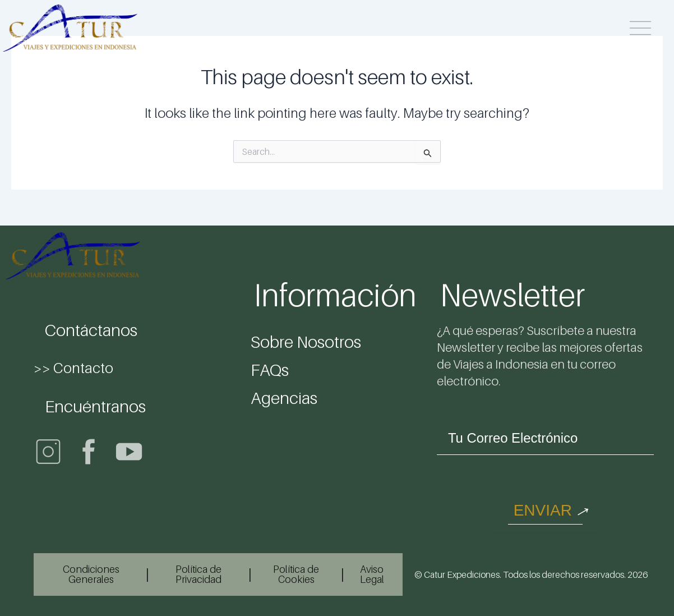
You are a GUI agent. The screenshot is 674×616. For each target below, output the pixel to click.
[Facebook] (89, 452)
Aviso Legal (372, 574)
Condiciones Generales (91, 574)
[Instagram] (48, 452)
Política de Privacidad (198, 574)
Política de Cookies (296, 574)
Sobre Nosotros (306, 342)
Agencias (284, 398)
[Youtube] (129, 452)
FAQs (270, 370)
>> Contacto (73, 368)
